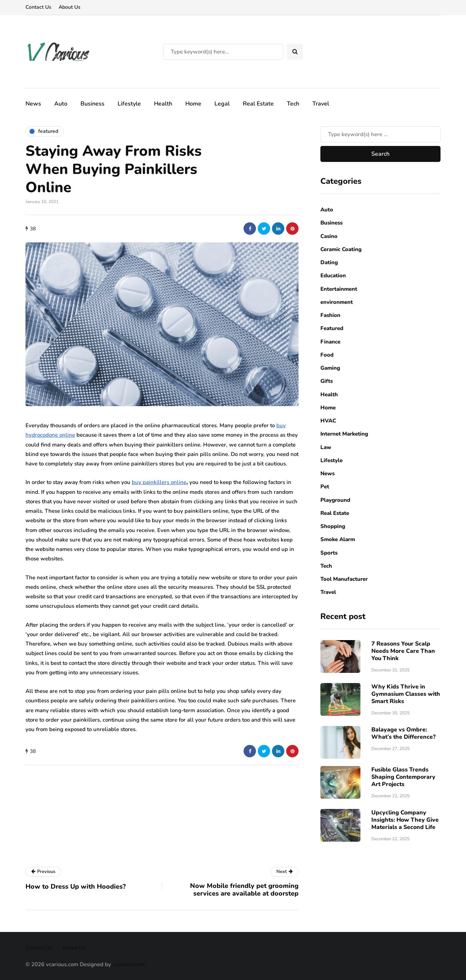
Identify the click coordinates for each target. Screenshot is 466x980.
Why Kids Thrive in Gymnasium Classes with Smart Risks (406, 694)
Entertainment (339, 289)
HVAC (328, 421)
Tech (293, 104)
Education (333, 275)
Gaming (330, 368)
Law (326, 447)
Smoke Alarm (338, 539)
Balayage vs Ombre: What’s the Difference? (403, 733)
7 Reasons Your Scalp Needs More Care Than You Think (403, 651)
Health (163, 104)
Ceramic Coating (341, 249)
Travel (321, 104)
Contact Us (38, 7)
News (33, 104)
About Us (70, 7)
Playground (335, 500)
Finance (330, 342)
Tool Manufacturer (344, 579)
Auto (61, 104)
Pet (325, 487)
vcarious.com (129, 964)
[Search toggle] (295, 52)
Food (327, 355)
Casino (329, 236)
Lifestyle (129, 104)
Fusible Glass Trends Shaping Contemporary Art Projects (403, 777)
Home (193, 104)
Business (92, 104)
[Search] (223, 52)
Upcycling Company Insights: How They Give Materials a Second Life (405, 820)
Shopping (333, 526)
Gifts (327, 381)
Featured (332, 328)
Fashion (330, 315)
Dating (329, 262)
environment (337, 302)
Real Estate (258, 104)
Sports (329, 553)
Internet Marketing (344, 434)
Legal (222, 104)
